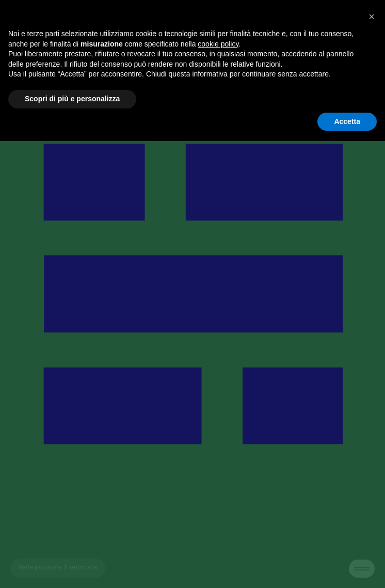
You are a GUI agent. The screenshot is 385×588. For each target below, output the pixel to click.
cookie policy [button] (218, 44)
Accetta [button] (347, 121)
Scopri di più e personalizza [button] (72, 99)
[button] (372, 17)
